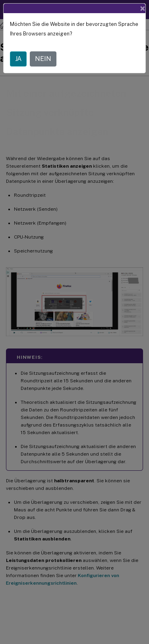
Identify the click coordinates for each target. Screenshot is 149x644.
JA (18, 59)
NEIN (43, 59)
